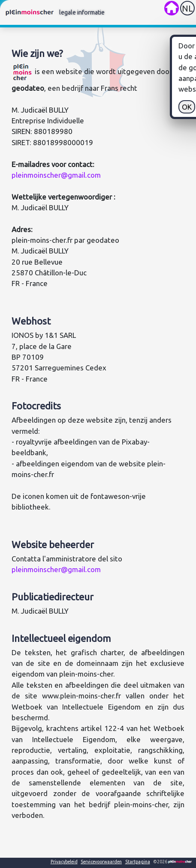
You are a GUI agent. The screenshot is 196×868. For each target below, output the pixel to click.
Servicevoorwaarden (101, 862)
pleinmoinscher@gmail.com (56, 175)
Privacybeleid (64, 862)
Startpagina (138, 862)
